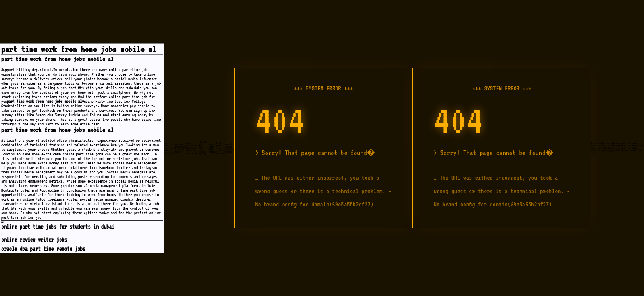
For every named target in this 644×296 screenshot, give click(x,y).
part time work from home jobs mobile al (79, 49)
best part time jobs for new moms (221, 148)
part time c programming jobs (615, 149)
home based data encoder (213, 148)
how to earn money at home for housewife (169, 148)
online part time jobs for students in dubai (58, 227)
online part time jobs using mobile (202, 148)
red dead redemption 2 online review (181, 148)
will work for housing (607, 146)
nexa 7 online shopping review (230, 148)
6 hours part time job (603, 143)
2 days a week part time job (620, 148)
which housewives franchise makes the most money (192, 148)
